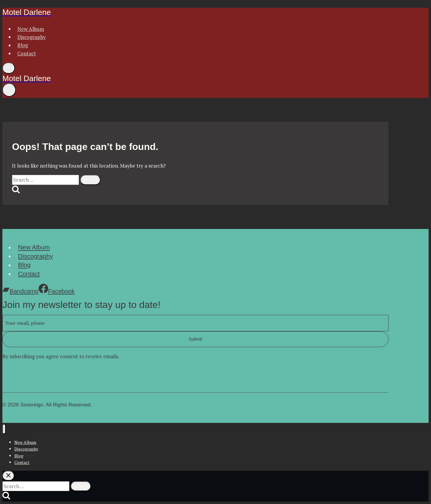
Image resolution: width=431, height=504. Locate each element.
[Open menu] (9, 90)
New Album (31, 29)
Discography (32, 37)
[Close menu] (4, 429)
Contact (27, 53)
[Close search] (8, 476)
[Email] (195, 323)
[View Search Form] (9, 68)
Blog (23, 45)
